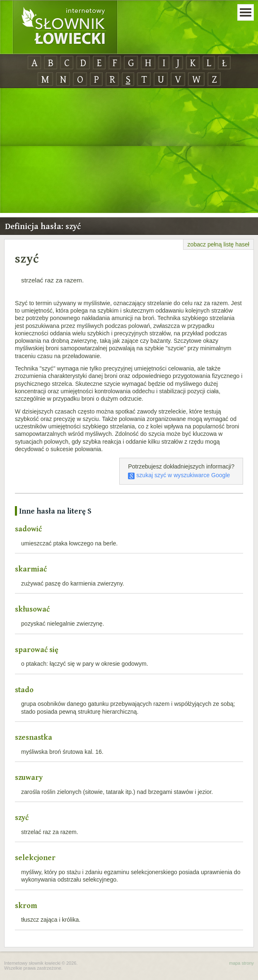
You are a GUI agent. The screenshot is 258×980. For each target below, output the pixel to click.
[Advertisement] (129, 151)
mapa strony (241, 963)
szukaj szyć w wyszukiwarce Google (179, 475)
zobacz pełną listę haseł (218, 244)
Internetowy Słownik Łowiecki (65, 27)
